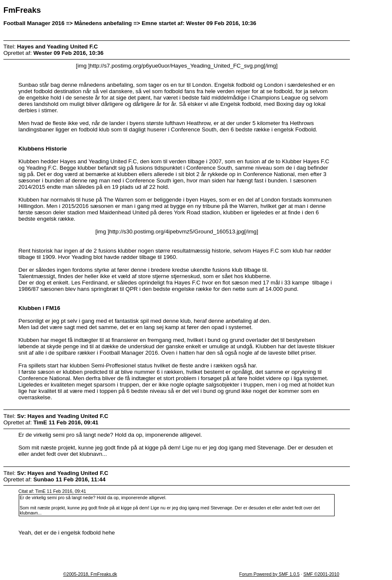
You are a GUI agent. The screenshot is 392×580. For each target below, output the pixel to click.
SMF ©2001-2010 (321, 574)
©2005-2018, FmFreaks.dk (90, 574)
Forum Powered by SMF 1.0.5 (270, 574)
